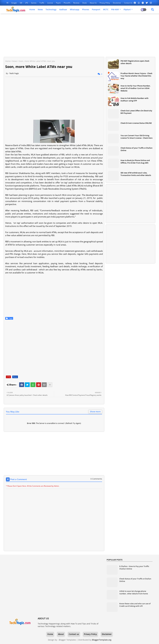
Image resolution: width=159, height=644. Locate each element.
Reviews (77, 3)
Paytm (59, 3)
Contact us (128, 3)
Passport (96, 9)
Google (14, 3)
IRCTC (106, 9)
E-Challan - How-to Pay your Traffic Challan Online (134, 568)
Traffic (42, 3)
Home (32, 9)
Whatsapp (75, 9)
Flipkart (127, 9)
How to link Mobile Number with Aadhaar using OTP (134, 99)
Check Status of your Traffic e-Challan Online (136, 149)
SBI (21, 3)
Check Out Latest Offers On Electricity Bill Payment (136, 112)
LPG (27, 3)
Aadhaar (63, 9)
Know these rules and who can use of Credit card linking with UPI (135, 605)
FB (8, 3)
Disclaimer (117, 3)
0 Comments (96, 479)
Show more (95, 412)
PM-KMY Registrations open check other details (135, 62)
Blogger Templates (67, 640)
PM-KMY (115, 9)
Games (34, 3)
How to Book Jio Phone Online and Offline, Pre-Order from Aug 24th (135, 162)
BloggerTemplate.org (102, 640)
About (61, 634)
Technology (51, 9)
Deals (85, 3)
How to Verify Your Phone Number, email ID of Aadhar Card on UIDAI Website (136, 88)
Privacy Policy (105, 3)
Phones (86, 9)
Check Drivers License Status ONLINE (136, 123)
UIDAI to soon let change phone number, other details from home (134, 592)
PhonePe (67, 3)
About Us (93, 3)
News (40, 9)
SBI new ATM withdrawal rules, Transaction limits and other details (136, 174)
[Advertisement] (79, 35)
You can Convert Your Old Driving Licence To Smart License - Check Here (136, 137)
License (50, 3)
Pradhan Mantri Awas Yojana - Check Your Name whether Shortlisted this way (136, 76)
